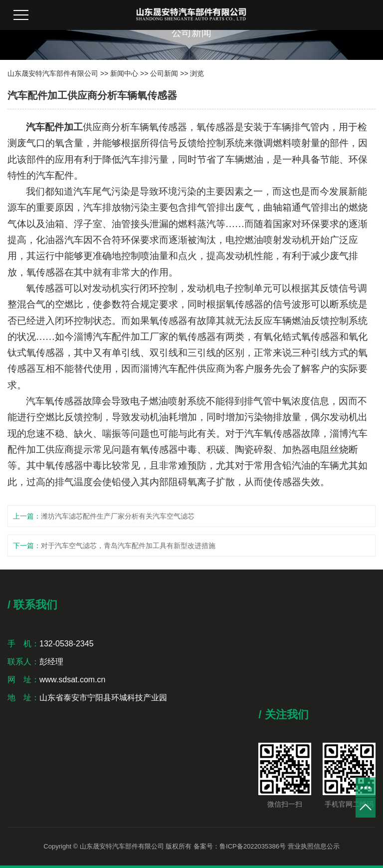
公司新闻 (164, 73)
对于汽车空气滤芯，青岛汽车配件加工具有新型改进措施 (128, 546)
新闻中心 (124, 73)
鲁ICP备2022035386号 (253, 846)
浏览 (197, 73)
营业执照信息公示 (314, 846)
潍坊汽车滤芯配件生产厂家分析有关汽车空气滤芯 (118, 516)
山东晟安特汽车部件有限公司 (53, 73)
